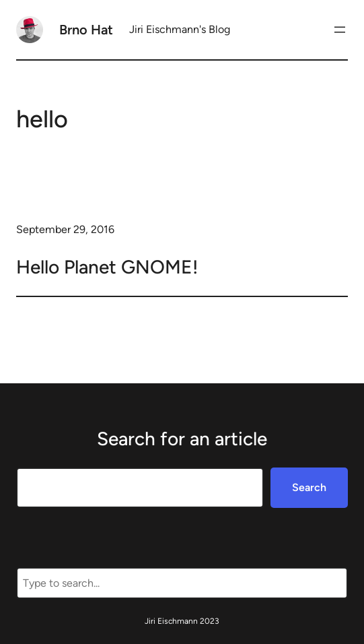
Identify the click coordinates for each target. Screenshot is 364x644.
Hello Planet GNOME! (107, 267)
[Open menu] (340, 30)
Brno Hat (86, 30)
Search (309, 487)
